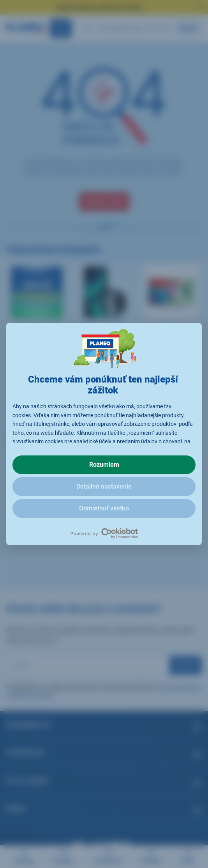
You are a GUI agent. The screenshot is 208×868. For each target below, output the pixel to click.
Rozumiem (104, 465)
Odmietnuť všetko (104, 508)
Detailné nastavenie (104, 486)
